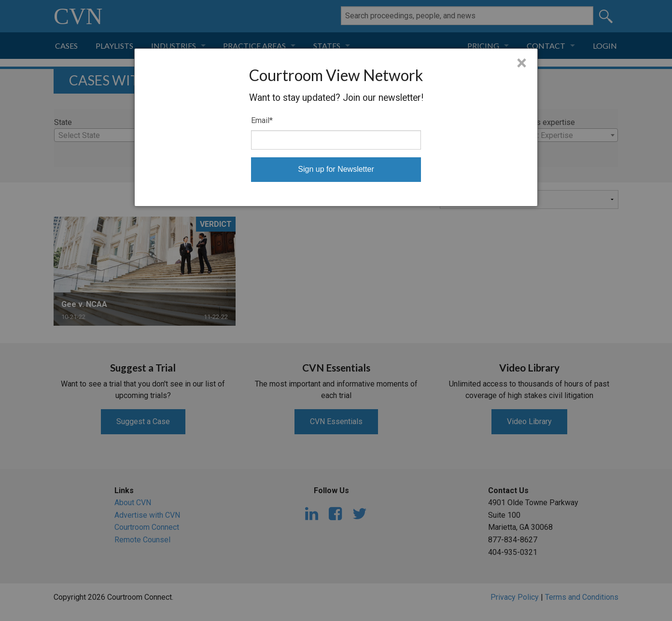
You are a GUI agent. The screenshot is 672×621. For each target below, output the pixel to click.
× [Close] (522, 63)
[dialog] (336, 127)
